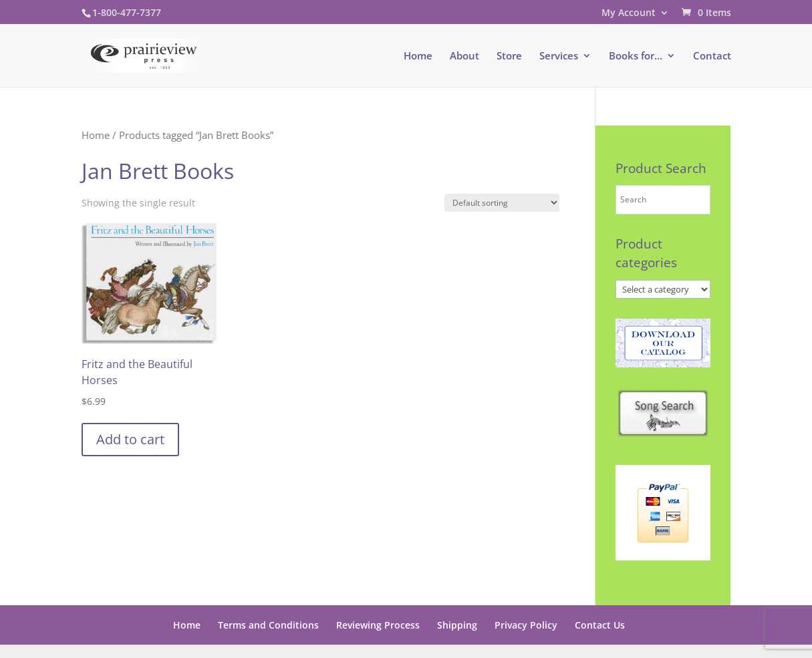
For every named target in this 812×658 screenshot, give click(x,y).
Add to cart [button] (130, 439)
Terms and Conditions (268, 625)
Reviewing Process (378, 625)
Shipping (457, 625)
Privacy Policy (526, 625)
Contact (712, 56)
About (464, 56)
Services (559, 56)
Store (509, 56)
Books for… (636, 56)
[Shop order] (502, 203)
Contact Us (600, 625)
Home (418, 56)
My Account (629, 13)
